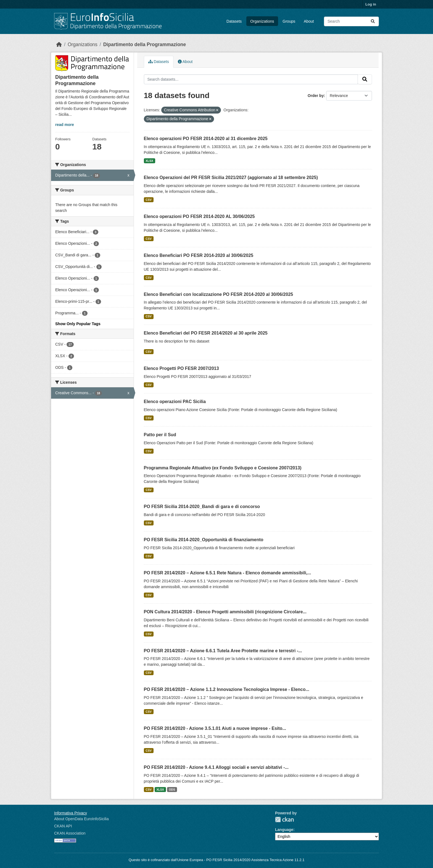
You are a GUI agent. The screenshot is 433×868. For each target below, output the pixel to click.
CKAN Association (70, 833)
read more (65, 125)
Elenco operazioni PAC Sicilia (175, 402)
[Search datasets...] (351, 21)
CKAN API (63, 826)
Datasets (234, 21)
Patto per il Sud (160, 435)
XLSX (149, 161)
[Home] (59, 44)
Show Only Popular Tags (78, 324)
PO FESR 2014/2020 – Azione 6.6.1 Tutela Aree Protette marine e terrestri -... (223, 651)
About (309, 21)
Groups (289, 21)
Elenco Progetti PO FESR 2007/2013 (181, 368)
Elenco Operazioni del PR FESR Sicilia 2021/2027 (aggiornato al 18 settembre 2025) (231, 177)
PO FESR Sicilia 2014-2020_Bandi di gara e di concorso (202, 507)
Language (284, 830)
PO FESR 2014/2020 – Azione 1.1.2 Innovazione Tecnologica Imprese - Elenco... (227, 689)
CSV (149, 200)
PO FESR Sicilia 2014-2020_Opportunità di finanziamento (204, 540)
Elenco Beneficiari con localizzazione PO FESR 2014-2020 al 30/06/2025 (219, 294)
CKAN (284, 820)
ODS (172, 790)
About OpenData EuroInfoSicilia (81, 819)
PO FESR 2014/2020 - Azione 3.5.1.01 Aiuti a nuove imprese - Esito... (215, 728)
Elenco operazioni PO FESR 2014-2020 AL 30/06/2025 (199, 216)
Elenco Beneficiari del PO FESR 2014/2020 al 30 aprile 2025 (206, 333)
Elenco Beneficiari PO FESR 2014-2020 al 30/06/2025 (199, 255)
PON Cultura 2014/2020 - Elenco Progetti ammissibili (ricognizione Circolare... (225, 612)
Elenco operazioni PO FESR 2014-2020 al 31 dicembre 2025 (206, 139)
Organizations (262, 21)
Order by (316, 96)
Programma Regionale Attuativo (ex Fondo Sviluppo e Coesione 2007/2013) (223, 468)
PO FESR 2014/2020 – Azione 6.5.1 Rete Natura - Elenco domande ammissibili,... (228, 573)
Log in (371, 4)
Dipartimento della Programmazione (145, 44)
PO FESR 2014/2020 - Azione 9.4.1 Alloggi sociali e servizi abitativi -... (216, 767)
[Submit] (373, 21)
